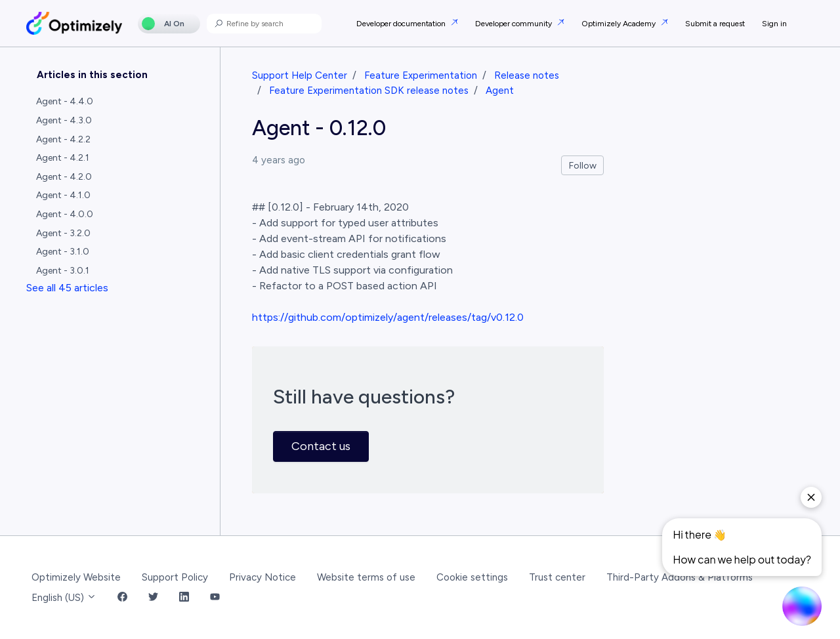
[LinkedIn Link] (184, 598)
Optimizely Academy (619, 24)
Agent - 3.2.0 (63, 233)
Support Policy (175, 577)
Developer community (514, 24)
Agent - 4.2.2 (63, 139)
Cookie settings (472, 577)
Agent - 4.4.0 (65, 101)
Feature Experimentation (421, 75)
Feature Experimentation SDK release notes (369, 91)
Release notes (527, 75)
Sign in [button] (774, 24)
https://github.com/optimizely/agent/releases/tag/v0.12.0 (388, 317)
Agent (500, 91)
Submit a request (715, 24)
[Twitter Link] (153, 598)
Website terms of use (366, 577)
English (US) (64, 598)
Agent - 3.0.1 (63, 271)
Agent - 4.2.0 (64, 177)
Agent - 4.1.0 (63, 195)
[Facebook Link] (122, 598)
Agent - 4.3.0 (64, 120)
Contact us (321, 446)
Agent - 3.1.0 (63, 252)
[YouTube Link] (215, 598)
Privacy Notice (262, 577)
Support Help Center (300, 75)
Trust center (557, 577)
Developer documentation (402, 24)
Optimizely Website (76, 577)
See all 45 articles (67, 288)
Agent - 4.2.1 (63, 158)
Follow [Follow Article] (583, 166)
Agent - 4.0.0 (65, 214)
